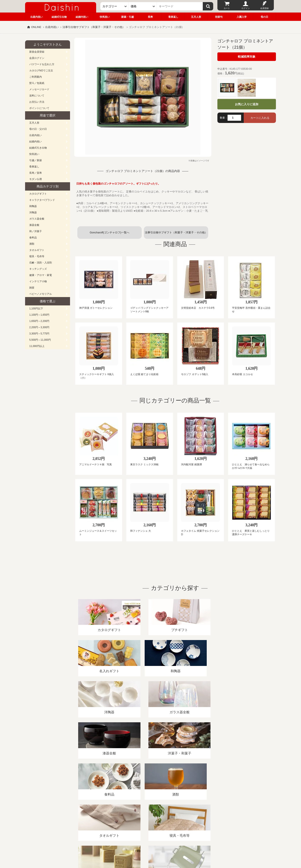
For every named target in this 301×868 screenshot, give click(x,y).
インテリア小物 (38, 281)
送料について (37, 96)
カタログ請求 (176, 820)
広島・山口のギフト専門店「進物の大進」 (150, 842)
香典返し (173, 17)
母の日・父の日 (38, 129)
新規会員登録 (37, 52)
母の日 (264, 17)
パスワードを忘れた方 (42, 64)
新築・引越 (128, 17)
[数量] (234, 118)
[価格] (143, 6)
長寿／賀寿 (36, 173)
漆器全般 (34, 225)
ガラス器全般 (37, 219)
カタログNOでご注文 (41, 71)
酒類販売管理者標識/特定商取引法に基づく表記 (99, 820)
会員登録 (264, 8)
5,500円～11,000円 (40, 340)
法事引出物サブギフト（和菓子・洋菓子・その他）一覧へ (176, 235)
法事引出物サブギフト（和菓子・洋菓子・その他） (94, 27)
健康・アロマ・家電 (41, 275)
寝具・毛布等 (37, 256)
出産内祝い (37, 17)
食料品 (33, 238)
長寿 (150, 17)
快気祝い (105, 17)
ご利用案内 (36, 77)
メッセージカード (39, 89)
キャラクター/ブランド (42, 200)
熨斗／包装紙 (37, 83)
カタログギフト (38, 194)
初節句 (219, 17)
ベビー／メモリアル (41, 294)
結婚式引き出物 (38, 148)
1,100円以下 (36, 309)
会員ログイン (37, 58)
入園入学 (242, 17)
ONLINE (36, 27)
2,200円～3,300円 (39, 327)
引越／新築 (36, 160)
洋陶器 (33, 213)
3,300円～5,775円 (39, 334)
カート (227, 8)
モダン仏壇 (36, 179)
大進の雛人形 (150, 848)
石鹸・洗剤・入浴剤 (41, 263)
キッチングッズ (38, 269)
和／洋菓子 (36, 231)
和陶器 (33, 206)
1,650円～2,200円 (39, 321)
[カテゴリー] (114, 6)
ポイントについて (39, 108)
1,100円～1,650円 (39, 315)
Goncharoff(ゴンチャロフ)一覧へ (110, 232)
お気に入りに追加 (247, 104)
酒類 (32, 244)
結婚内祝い (82, 17)
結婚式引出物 (59, 17)
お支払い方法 (37, 102)
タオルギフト (37, 250)
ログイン (246, 8)
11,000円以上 (37, 346)
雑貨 (32, 288)
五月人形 (196, 17)
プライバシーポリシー (148, 820)
